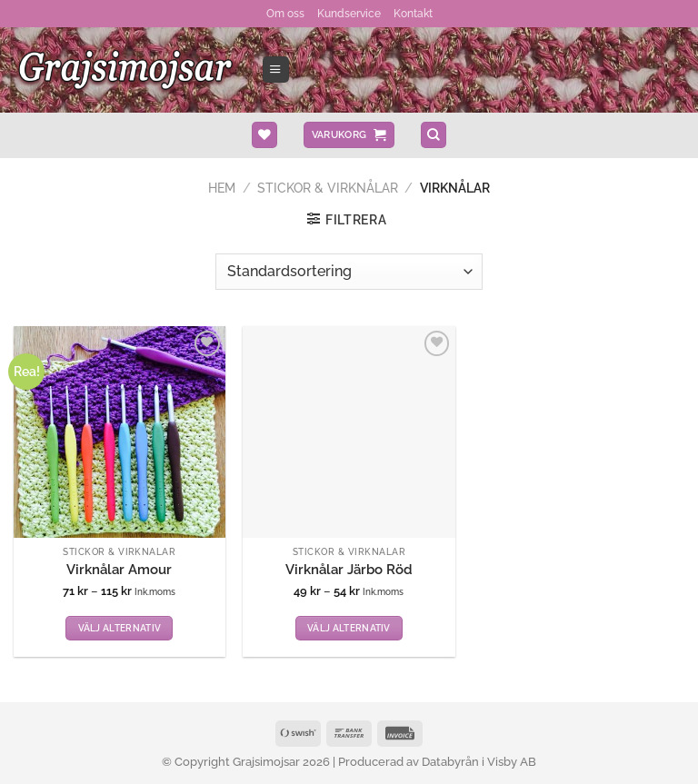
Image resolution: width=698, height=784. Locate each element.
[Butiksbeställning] (349, 270)
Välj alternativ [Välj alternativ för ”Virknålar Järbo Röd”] (349, 627)
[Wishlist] (264, 134)
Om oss (289, 13)
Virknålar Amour (119, 568)
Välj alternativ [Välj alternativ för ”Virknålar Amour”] (120, 627)
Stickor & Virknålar (328, 186)
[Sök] (434, 134)
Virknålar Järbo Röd (349, 568)
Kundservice (349, 13)
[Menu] (275, 69)
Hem (222, 186)
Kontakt (409, 13)
